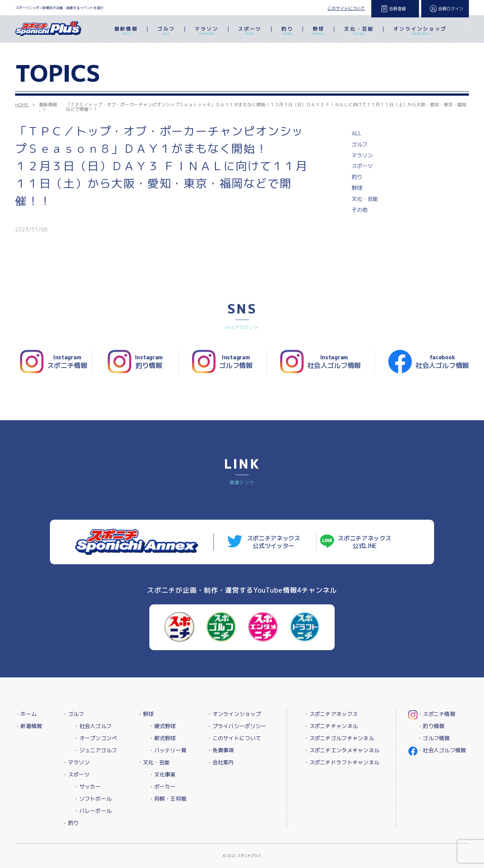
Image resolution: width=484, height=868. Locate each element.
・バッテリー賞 (168, 750)
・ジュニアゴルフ (95, 750)
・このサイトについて (234, 738)
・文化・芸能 (154, 762)
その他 (360, 210)
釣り (287, 31)
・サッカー (87, 786)
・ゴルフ (73, 714)
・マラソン (76, 762)
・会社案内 (220, 762)
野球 (319, 31)
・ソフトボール (93, 799)
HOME (22, 105)
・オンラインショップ (234, 714)
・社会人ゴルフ (93, 726)
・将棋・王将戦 (168, 799)
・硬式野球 (162, 726)
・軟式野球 (162, 738)
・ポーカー (162, 786)
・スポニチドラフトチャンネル (341, 762)
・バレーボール (93, 811)
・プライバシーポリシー (237, 726)
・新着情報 (29, 726)
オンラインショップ (420, 31)
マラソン (206, 31)
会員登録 (397, 9)
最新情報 (126, 31)
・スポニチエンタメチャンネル (341, 750)
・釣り (71, 823)
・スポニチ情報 (436, 714)
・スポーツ (76, 774)
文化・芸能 (359, 31)
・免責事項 (220, 750)
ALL (357, 133)
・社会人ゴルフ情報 (442, 750)
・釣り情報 (431, 726)
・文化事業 (162, 774)
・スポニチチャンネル (331, 726)
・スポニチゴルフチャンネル (339, 738)
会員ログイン (451, 9)
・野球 (146, 714)
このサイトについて (346, 8)
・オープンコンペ (95, 738)
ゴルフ (166, 31)
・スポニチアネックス (331, 714)
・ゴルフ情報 (434, 738)
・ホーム (26, 714)
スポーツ (250, 31)
